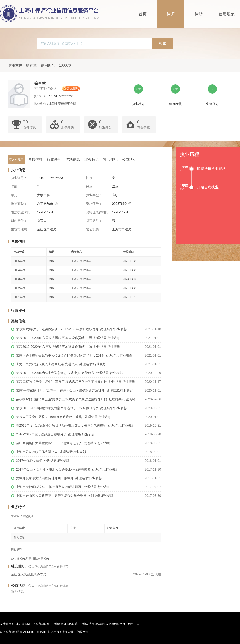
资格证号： (94, 204)
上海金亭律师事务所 (62, 103)
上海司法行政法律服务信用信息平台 (103, 624)
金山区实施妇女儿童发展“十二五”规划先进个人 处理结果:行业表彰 (63, 443)
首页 (143, 14)
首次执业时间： (22, 212)
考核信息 (35, 159)
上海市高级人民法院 (65, 624)
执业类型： (94, 195)
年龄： (16, 186)
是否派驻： (94, 221)
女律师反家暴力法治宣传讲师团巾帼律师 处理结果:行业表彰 (59, 478)
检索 (163, 43)
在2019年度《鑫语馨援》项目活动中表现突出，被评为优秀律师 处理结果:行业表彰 (75, 425)
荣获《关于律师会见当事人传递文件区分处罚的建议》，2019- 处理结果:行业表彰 (74, 355)
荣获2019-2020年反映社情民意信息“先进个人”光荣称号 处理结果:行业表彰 (69, 373)
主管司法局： (21, 229)
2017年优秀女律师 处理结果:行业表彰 (43, 461)
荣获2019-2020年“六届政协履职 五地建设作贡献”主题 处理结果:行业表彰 (68, 338)
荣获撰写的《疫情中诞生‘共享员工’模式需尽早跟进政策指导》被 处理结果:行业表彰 (76, 382)
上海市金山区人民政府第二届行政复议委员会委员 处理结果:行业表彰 (65, 496)
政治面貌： (19, 204)
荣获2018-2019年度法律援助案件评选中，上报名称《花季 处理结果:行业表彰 (71, 408)
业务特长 (92, 159)
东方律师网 (23, 624)
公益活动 (129, 159)
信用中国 (134, 624)
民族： (91, 186)
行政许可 (54, 159)
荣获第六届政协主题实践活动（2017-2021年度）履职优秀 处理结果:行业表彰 (71, 329)
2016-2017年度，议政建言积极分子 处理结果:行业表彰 (55, 434)
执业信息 (16, 159)
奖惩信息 (73, 159)
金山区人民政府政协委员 (29, 574)
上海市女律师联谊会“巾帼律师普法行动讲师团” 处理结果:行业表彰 (63, 487)
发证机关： (94, 229)
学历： (16, 195)
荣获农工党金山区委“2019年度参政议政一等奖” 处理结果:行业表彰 (64, 417)
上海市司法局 (41, 624)
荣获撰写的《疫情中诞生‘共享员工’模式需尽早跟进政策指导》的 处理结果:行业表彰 (76, 399)
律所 (199, 14)
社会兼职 (110, 159)
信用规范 (227, 14)
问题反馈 (83, 632)
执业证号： (19, 178)
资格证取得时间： (99, 212)
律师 (171, 14)
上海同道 (68, 632)
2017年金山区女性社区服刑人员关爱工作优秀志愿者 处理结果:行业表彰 (67, 469)
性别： (91, 178)
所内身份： (19, 221)
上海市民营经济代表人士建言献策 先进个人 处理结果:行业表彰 (61, 364)
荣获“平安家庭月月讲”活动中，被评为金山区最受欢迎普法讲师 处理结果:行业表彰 (74, 390)
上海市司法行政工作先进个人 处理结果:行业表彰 (51, 452)
